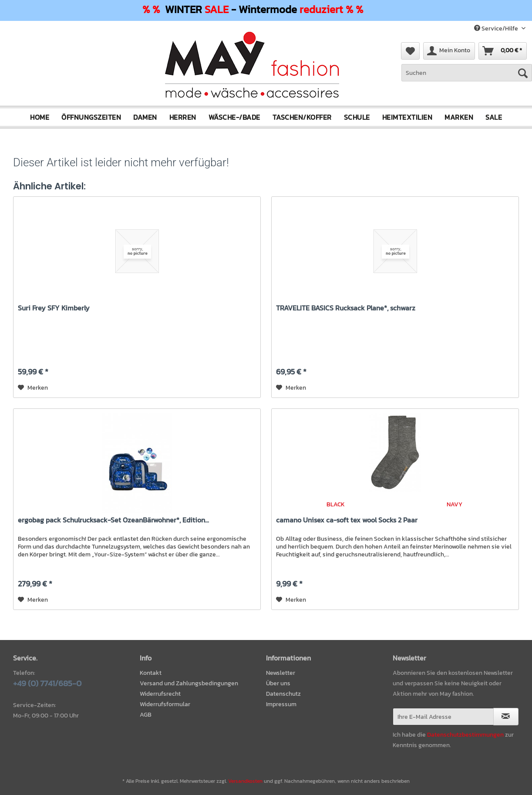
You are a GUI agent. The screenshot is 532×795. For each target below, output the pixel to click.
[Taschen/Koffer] (302, 117)
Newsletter (281, 673)
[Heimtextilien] (407, 117)
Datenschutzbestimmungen (465, 735)
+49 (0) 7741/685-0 (47, 683)
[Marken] (459, 117)
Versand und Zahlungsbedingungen (189, 683)
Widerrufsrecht (160, 694)
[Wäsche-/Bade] (234, 117)
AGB (146, 715)
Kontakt (151, 673)
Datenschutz (283, 694)
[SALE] (494, 117)
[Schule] (357, 117)
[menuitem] (467, 77)
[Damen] (145, 117)
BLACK (336, 504)
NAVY (455, 504)
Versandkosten (245, 781)
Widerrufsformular (165, 704)
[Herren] (183, 117)
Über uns (278, 683)
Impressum (281, 704)
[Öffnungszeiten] (91, 117)
